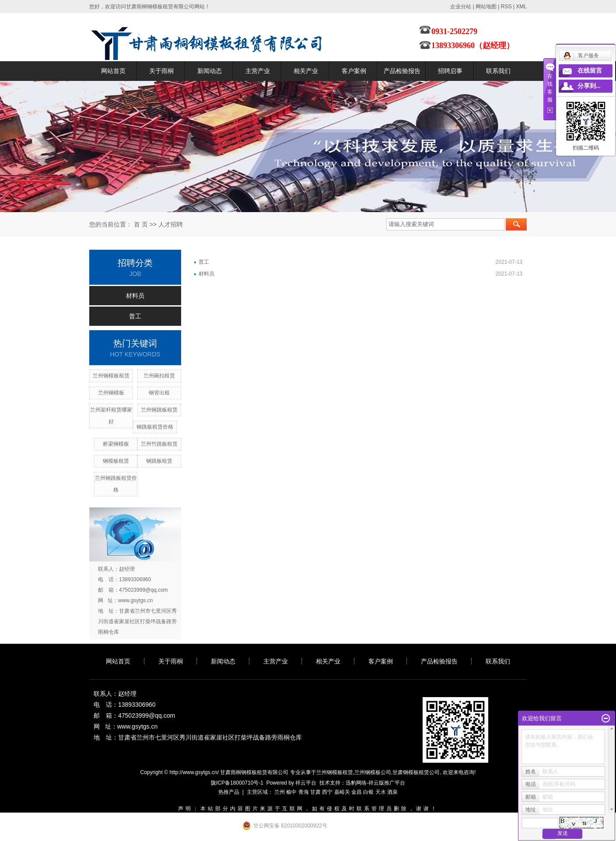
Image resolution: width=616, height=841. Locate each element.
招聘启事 (450, 71)
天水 (381, 792)
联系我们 (498, 71)
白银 (368, 792)
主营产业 (258, 71)
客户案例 (354, 71)
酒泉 (392, 792)
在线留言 (590, 71)
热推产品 (229, 792)
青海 (304, 792)
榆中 (291, 792)
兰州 (280, 792)
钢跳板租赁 (159, 461)
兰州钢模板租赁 (111, 376)
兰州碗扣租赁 (159, 376)
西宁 (327, 792)
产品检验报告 (402, 71)
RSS (506, 7)
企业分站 (461, 7)
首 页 (141, 224)
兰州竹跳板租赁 (159, 444)
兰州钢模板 (111, 393)
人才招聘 (171, 224)
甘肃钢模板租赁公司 (416, 772)
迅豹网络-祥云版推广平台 (375, 783)
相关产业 (306, 71)
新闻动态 (210, 71)
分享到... (589, 86)
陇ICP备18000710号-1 (237, 783)
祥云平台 (306, 783)
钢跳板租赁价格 (155, 427)
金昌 (357, 792)
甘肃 (315, 792)
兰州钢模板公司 (373, 772)
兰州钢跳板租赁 (159, 410)
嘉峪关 (342, 792)
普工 (135, 316)
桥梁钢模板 (116, 444)
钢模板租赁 (116, 461)
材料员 (135, 296)
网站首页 (113, 71)
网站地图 (486, 7)
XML (521, 7)
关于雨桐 (161, 71)
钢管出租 (159, 393)
